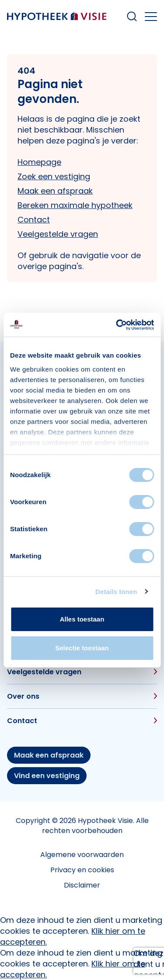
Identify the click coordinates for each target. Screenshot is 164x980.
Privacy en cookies (82, 870)
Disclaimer (82, 885)
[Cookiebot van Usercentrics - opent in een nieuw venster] (117, 325)
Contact (34, 220)
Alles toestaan (82, 619)
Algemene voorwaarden (82, 855)
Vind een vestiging (47, 776)
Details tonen (116, 592)
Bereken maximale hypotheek (75, 205)
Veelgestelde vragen (58, 234)
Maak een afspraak (55, 191)
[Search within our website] (132, 16)
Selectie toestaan (82, 648)
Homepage (39, 162)
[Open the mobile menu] (151, 17)
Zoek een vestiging (54, 176)
